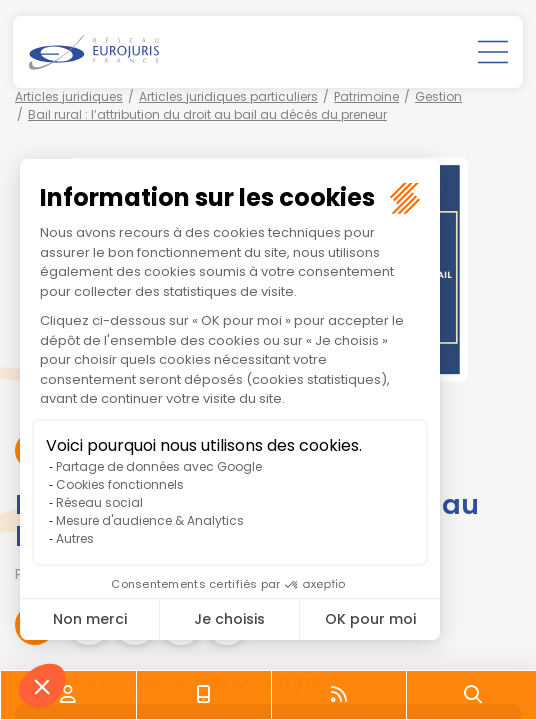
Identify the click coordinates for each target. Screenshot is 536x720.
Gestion (438, 96)
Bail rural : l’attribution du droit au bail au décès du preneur (207, 114)
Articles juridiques (69, 96)
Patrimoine (366, 96)
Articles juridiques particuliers (228, 96)
